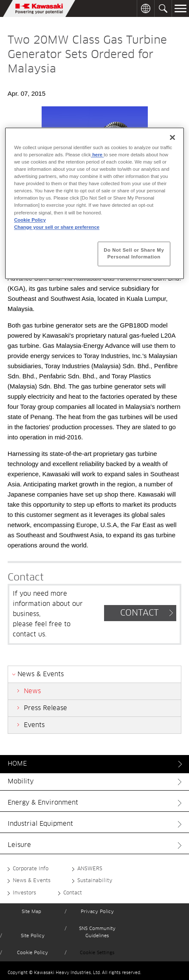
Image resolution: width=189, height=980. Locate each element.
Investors (24, 893)
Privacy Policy (97, 912)
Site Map (31, 912)
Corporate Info (31, 869)
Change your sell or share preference (57, 227)
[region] (94, 203)
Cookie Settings (97, 953)
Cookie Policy (32, 953)
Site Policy (33, 936)
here (97, 155)
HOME (17, 764)
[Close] (172, 137)
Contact (73, 893)
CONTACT (140, 613)
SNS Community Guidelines (97, 932)
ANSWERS (90, 869)
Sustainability (95, 881)
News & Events (32, 881)
